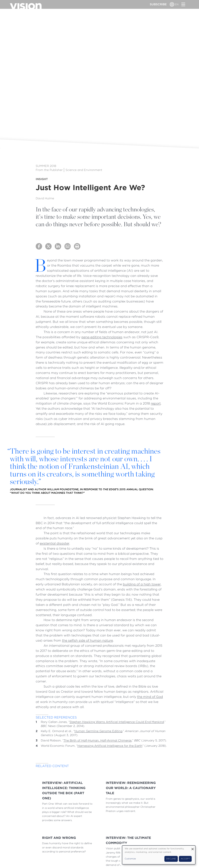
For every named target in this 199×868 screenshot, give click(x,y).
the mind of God (150, 697)
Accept (185, 859)
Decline (171, 859)
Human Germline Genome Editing (98, 731)
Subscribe (158, 4)
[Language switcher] (172, 4)
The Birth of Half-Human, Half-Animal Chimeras (98, 740)
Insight (42, 179)
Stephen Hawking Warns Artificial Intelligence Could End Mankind (117, 722)
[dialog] (159, 855)
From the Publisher (49, 170)
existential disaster (55, 543)
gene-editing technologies (102, 337)
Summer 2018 (46, 166)
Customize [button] (130, 859)
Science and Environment (84, 170)
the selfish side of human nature (88, 640)
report (156, 403)
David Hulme (45, 198)
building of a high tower (142, 584)
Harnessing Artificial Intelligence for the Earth (110, 746)
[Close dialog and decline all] (193, 848)
